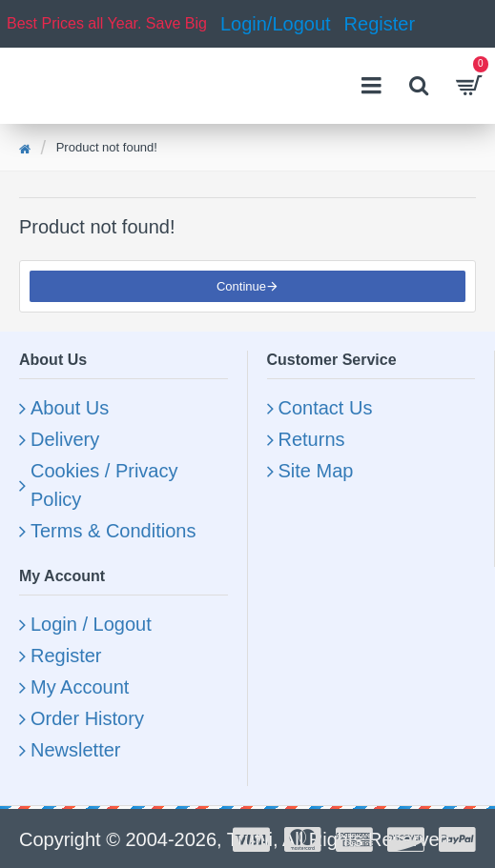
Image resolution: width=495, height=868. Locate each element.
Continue (241, 286)
